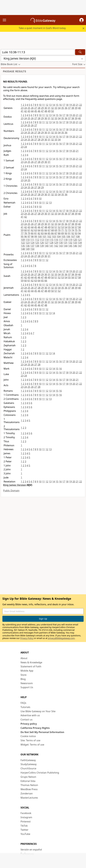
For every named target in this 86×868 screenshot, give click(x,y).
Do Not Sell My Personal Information (42, 732)
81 (36, 233)
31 (49, 108)
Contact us (27, 720)
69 (56, 230)
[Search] (80, 52)
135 (23, 246)
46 (39, 111)
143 (61, 246)
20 (74, 105)
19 (70, 105)
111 (32, 240)
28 (39, 108)
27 (36, 108)
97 (29, 236)
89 (63, 233)
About (24, 658)
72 (66, 230)
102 (49, 236)
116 (56, 240)
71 (63, 230)
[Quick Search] (38, 52)
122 (23, 243)
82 (39, 233)
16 (60, 105)
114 (47, 240)
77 (22, 233)
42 (25, 111)
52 (59, 227)
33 (56, 108)
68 (52, 230)
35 (63, 108)
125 (37, 243)
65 (42, 230)
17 (64, 105)
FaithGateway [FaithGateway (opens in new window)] (28, 760)
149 (27, 249)
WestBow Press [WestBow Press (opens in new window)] (29, 789)
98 (32, 236)
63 (36, 230)
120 (75, 240)
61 (29, 230)
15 (57, 105)
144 (66, 246)
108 (78, 236)
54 (66, 227)
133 (75, 243)
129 (56, 243)
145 (70, 246)
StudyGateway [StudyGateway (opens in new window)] (29, 764)
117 (61, 240)
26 (32, 108)
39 (76, 108)
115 (51, 240)
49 (49, 111)
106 (68, 236)
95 (22, 236)
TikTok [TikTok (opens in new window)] (24, 826)
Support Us (27, 687)
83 (42, 233)
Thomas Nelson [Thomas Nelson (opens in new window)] (29, 785)
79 (29, 233)
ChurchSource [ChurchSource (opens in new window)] (28, 768)
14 (54, 105)
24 (25, 108)
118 (66, 240)
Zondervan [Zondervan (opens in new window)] (27, 793)
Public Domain (11, 491)
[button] (82, 20)
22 (81, 105)
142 (56, 246)
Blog (23, 679)
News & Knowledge (31, 662)
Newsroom (27, 683)
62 (32, 230)
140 (47, 246)
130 (61, 243)
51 (56, 227)
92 (73, 233)
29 (42, 108)
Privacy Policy (27, 638)
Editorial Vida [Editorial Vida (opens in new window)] (28, 781)
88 (59, 233)
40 (79, 108)
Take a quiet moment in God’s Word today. (42, 28)
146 (75, 246)
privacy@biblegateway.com (61, 638)
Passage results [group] (15, 71)
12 (47, 105)
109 (23, 240)
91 (69, 233)
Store (24, 675)
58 (79, 227)
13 (50, 105)
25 (29, 108)
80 (32, 233)
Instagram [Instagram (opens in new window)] (26, 817)
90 (66, 233)
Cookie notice (28, 736)
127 (47, 243)
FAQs (23, 703)
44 (32, 111)
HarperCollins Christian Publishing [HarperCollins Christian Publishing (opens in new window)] (40, 773)
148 (23, 249)
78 (25, 233)
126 (42, 243)
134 (80, 243)
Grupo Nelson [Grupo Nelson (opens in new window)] (28, 777)
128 (51, 243)
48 (46, 111)
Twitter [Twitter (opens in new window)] (24, 830)
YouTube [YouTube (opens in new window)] (25, 834)
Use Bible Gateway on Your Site (38, 711)
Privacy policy (29, 724)
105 (63, 236)
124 (32, 243)
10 (40, 105)
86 (52, 233)
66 (46, 230)
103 (54, 236)
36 (66, 108)
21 (77, 105)
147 (80, 246)
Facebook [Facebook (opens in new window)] (26, 813)
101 (44, 236)
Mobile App (27, 671)
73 (69, 230)
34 (59, 108)
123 (27, 243)
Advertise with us (30, 715)
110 (27, 240)
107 (73, 236)
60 (25, 230)
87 (56, 233)
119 (70, 240)
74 (73, 230)
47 (42, 111)
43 (29, 111)
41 (22, 111)
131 (66, 243)
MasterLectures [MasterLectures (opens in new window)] (29, 798)
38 (73, 108)
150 (32, 249)
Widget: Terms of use (32, 745)
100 (40, 236)
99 (36, 236)
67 (49, 230)
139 (42, 246)
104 (59, 236)
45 (36, 111)
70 (59, 230)
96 (25, 236)
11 (43, 105)
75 (76, 230)
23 (22, 108)
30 (46, 108)
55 (69, 227)
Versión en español (31, 850)
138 (37, 246)
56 (73, 227)
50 (52, 111)
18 (67, 105)
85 (49, 233)
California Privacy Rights (35, 728)
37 (69, 108)
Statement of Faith (31, 666)
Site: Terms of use (30, 740)
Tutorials (25, 707)
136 (27, 246)
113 (42, 240)
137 (32, 246)
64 (39, 230)
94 (79, 233)
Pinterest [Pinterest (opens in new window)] (26, 822)
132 (70, 243)
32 (52, 108)
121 (80, 240)
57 (76, 227)
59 (22, 230)
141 (51, 246)
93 (76, 233)
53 (63, 227)
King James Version (15, 485)
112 (37, 240)
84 (46, 233)
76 (79, 230)
